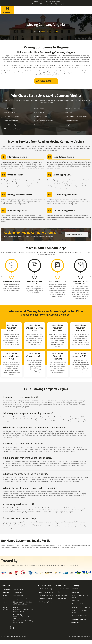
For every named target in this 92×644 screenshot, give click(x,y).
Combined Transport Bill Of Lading (80, 596)
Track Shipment (33, 4)
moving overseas (40, 56)
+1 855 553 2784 (38, 2)
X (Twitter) (17, 628)
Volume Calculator (63, 589)
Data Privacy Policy (78, 604)
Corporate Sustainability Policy (80, 612)
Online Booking (44, 4)
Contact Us (76, 592)
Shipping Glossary (63, 595)
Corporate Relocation (46, 599)
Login (61, 4)
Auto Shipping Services (46, 602)
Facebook (3, 628)
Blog (59, 592)
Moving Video (62, 599)
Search (65, 4)
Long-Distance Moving (46, 592)
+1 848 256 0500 (18, 596)
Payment (54, 4)
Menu (89, 10)
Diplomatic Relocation (46, 595)
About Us (75, 589)
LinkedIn (12, 628)
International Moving (45, 589)
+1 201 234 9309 (18, 592)
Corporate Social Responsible (81, 607)
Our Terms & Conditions (79, 616)
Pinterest (21, 628)
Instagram (7, 628)
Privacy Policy (77, 601)
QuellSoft (88, 636)
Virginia (50, 403)
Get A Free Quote (44, 81)
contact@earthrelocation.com (53, 2)
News (59, 602)
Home (36, 31)
